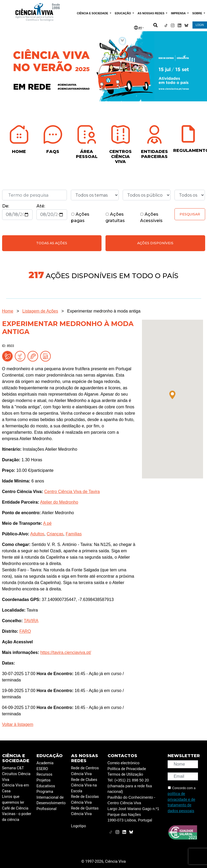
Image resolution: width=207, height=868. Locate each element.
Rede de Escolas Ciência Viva (85, 800)
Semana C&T (13, 768)
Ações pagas (80, 217)
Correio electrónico (124, 763)
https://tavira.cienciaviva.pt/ (66, 652)
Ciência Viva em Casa (16, 788)
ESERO (42, 769)
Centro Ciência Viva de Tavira (72, 492)
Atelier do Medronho (59, 502)
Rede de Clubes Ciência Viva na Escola (84, 785)
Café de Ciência (15, 808)
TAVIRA (31, 621)
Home (8, 311)
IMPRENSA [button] (179, 13)
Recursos (44, 774)
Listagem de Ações (40, 311)
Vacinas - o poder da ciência (17, 817)
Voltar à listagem (18, 724)
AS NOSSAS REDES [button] (151, 13)
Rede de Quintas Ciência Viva (85, 811)
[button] (172, 395)
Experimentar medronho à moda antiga (104, 311)
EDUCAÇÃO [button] (123, 13)
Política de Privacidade (127, 769)
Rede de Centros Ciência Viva (85, 771)
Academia (45, 763)
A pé (47, 523)
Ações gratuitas (115, 217)
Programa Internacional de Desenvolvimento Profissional (51, 800)
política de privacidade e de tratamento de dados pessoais (181, 802)
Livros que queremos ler (13, 800)
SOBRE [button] (197, 13)
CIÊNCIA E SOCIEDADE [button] (93, 13)
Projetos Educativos (46, 783)
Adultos (37, 534)
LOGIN (200, 25)
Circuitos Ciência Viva (16, 777)
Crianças (55, 534)
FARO (25, 631)
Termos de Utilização (125, 774)
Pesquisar (190, 214)
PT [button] (138, 28)
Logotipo (79, 826)
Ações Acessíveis (151, 217)
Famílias (73, 534)
